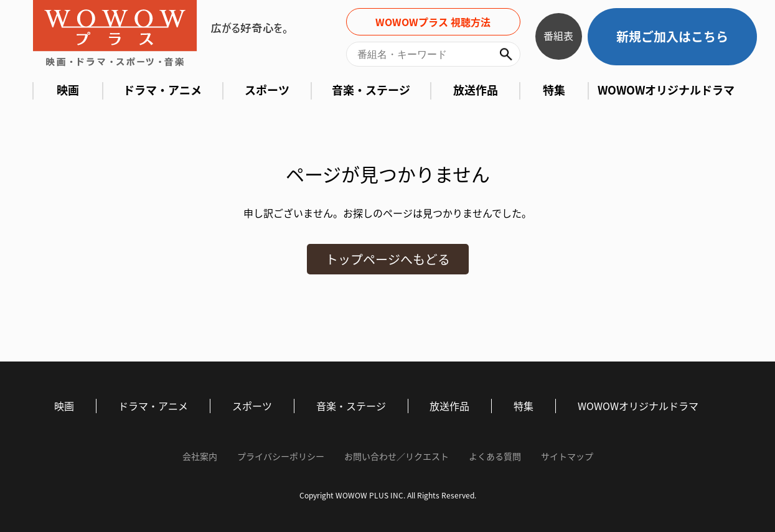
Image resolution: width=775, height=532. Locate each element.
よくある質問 (495, 456)
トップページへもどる (388, 259)
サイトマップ (567, 456)
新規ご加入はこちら (672, 36)
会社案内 (200, 456)
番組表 (558, 35)
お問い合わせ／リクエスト (397, 456)
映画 (68, 90)
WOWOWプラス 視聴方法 (433, 22)
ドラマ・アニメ (162, 90)
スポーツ (267, 90)
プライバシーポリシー (281, 456)
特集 (554, 90)
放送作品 (476, 90)
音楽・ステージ (371, 90)
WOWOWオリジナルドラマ (666, 90)
